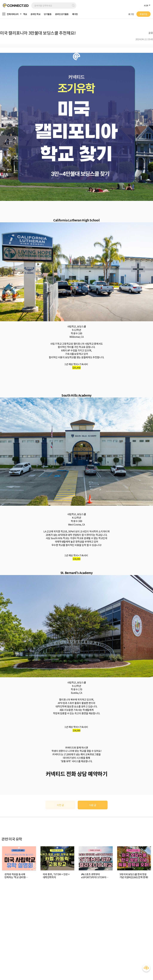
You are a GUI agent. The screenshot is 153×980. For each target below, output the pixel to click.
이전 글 (60, 805)
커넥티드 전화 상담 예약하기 (77, 774)
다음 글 (93, 805)
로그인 (131, 14)
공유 (151, 33)
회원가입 (143, 14)
